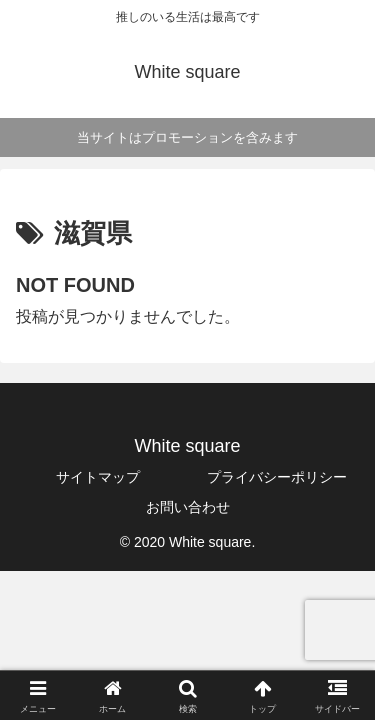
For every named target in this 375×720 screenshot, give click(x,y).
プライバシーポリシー (277, 477)
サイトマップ (98, 477)
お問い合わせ (188, 507)
